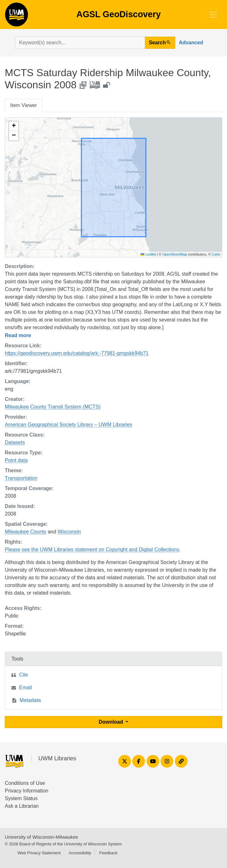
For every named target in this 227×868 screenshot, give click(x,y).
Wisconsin (69, 532)
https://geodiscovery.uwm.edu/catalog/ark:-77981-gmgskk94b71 (77, 353)
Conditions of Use (25, 783)
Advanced (191, 43)
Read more (18, 335)
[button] (14, 126)
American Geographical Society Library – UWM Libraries (69, 425)
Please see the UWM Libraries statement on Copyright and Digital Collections (92, 550)
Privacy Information (27, 791)
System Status (21, 798)
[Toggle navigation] (213, 15)
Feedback (108, 853)
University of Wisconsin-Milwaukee (41, 837)
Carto (216, 254)
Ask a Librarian (22, 806)
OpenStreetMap (175, 254)
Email (25, 687)
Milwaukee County (26, 532)
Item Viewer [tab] (24, 105)
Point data (16, 460)
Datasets (15, 442)
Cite (24, 675)
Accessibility (80, 853)
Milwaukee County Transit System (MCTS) (53, 407)
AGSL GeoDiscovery (17, 17)
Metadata (30, 700)
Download (112, 722)
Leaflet (148, 254)
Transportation (21, 478)
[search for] (80, 43)
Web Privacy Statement (39, 853)
